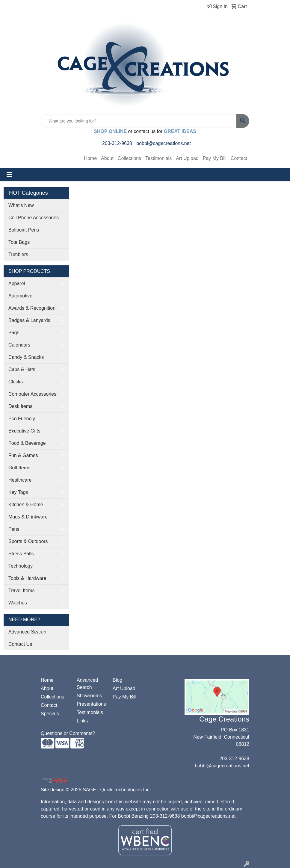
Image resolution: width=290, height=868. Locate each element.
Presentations (91, 704)
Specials (50, 714)
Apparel (17, 283)
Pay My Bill (215, 158)
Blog (117, 680)
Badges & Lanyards (29, 320)
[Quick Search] (139, 121)
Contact (239, 158)
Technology (21, 566)
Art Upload (187, 158)
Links (82, 721)
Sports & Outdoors (28, 541)
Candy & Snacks (26, 357)
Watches (18, 603)
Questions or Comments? (68, 733)
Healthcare (20, 480)
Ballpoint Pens (24, 230)
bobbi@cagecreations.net (164, 143)
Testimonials (158, 158)
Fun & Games (23, 455)
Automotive (20, 296)
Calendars (19, 345)
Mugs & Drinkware (28, 517)
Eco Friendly (22, 419)
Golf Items (19, 468)
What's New (21, 205)
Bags (14, 333)
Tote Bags (19, 242)
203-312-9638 (117, 143)
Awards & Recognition (32, 308)
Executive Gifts (24, 431)
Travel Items (21, 590)
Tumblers (18, 254)
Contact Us (20, 644)
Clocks (16, 382)
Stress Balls (21, 554)
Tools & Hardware (27, 578)
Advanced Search (27, 632)
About (107, 158)
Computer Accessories (32, 394)
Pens (14, 529)
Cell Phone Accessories (34, 218)
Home (90, 158)
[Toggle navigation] (9, 175)
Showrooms (89, 696)
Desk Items (20, 406)
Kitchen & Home (26, 505)
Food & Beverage (27, 443)
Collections (129, 158)
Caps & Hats (22, 369)
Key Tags (18, 492)
